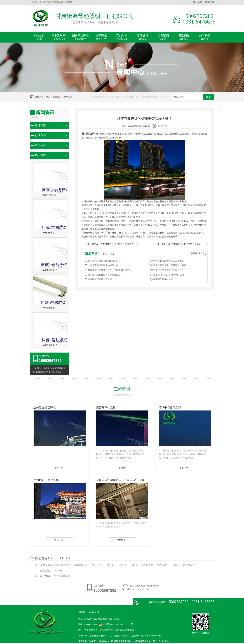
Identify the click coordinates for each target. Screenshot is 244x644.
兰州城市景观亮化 (149, 97)
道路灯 (134, 565)
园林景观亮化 (80, 38)
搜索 (208, 97)
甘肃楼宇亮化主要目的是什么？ (169, 270)
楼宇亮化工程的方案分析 (100, 279)
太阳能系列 (147, 565)
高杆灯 (176, 565)
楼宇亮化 (101, 38)
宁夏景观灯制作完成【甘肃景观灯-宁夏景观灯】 (122, 480)
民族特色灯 (163, 565)
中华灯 (59, 571)
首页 (48, 97)
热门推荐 (40, 155)
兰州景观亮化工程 (130, 97)
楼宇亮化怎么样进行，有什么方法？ (105, 275)
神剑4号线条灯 (50, 345)
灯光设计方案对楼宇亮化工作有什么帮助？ (113, 244)
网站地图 (198, 2)
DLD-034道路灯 (62, 576)
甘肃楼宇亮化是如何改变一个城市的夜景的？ (110, 270)
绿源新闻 (40, 125)
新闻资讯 (142, 38)
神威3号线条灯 (50, 195)
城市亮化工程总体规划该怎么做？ (170, 275)
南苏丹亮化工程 (106, 408)
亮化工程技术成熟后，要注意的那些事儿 (181, 244)
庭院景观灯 (189, 565)
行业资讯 (40, 135)
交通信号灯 (46, 571)
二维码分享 (162, 126)
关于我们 (205, 38)
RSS (111, 619)
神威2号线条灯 (50, 233)
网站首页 (39, 38)
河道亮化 (184, 38)
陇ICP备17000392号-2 (152, 636)
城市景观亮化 (60, 38)
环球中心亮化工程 (170, 408)
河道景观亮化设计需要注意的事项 (170, 265)
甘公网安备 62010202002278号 (116, 624)
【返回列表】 (196, 253)
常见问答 (68, 97)
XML (117, 619)
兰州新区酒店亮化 (45, 408)
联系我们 (209, 2)
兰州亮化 (163, 97)
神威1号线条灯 (50, 270)
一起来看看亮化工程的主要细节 (169, 261)
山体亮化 (110, 565)
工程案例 (163, 38)
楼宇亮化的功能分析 (163, 279)
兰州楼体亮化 (98, 97)
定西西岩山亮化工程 (46, 480)
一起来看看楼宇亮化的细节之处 (103, 265)
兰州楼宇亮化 (113, 97)
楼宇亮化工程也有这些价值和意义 (104, 261)
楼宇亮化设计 (89, 134)
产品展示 (122, 38)
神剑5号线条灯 (50, 308)
